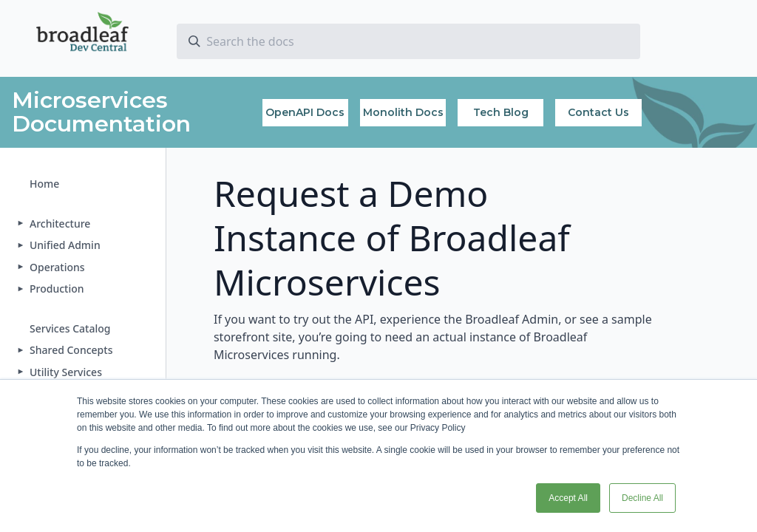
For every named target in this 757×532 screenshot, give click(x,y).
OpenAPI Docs (305, 112)
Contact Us (598, 112)
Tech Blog (501, 112)
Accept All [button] (568, 498)
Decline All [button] (642, 498)
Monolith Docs (403, 112)
